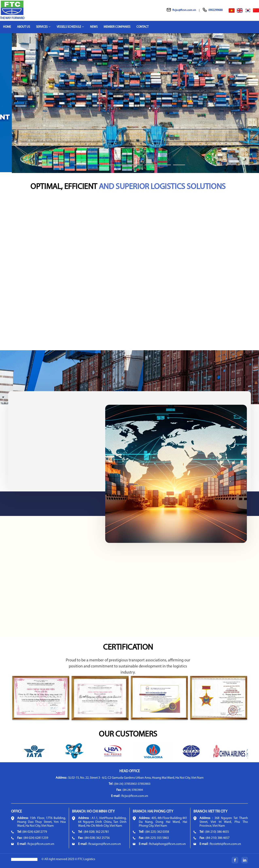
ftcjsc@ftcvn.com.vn (184, 10)
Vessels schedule (70, 27)
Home (7, 27)
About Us (23, 27)
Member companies (117, 27)
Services (43, 27)
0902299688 (215, 10)
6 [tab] (151, 167)
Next (255, 105)
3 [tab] (108, 167)
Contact (142, 27)
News (94, 27)
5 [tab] (137, 167)
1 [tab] (80, 167)
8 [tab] (179, 167)
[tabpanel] (129, 103)
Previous (4, 105)
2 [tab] (94, 167)
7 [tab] (165, 167)
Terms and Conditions (24, 859)
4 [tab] (122, 167)
